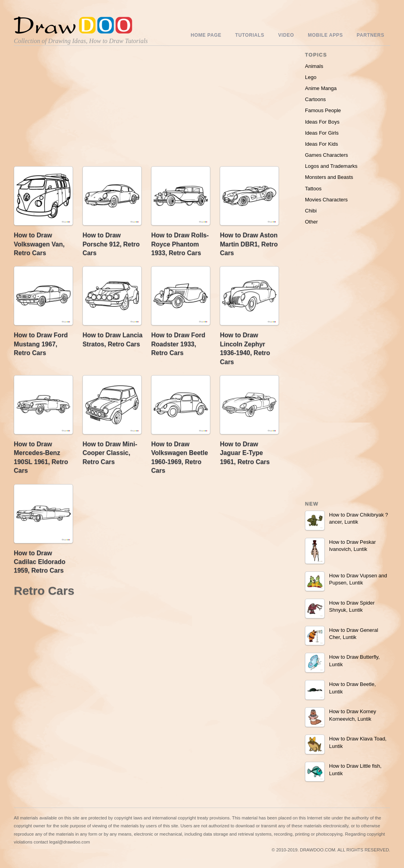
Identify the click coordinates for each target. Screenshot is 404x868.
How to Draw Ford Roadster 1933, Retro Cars (178, 344)
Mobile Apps (325, 35)
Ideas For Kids (322, 144)
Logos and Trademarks (331, 166)
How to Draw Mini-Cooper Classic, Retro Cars (110, 453)
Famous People (323, 110)
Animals (314, 66)
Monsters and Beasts (329, 177)
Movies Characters (326, 200)
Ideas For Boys (322, 122)
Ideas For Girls (322, 133)
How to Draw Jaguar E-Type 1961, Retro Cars (245, 453)
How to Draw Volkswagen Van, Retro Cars (39, 244)
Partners (370, 35)
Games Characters (326, 155)
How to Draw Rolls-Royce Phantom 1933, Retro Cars (180, 244)
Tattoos (313, 189)
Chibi (311, 211)
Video (286, 35)
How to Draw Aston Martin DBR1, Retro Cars (249, 244)
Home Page (206, 35)
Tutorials (250, 35)
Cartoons (315, 99)
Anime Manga (321, 88)
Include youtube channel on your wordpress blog (187, 859)
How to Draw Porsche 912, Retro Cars (111, 244)
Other (311, 222)
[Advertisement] (81, 108)
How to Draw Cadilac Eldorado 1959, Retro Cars (40, 562)
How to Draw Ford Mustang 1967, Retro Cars (41, 344)
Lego (311, 77)
